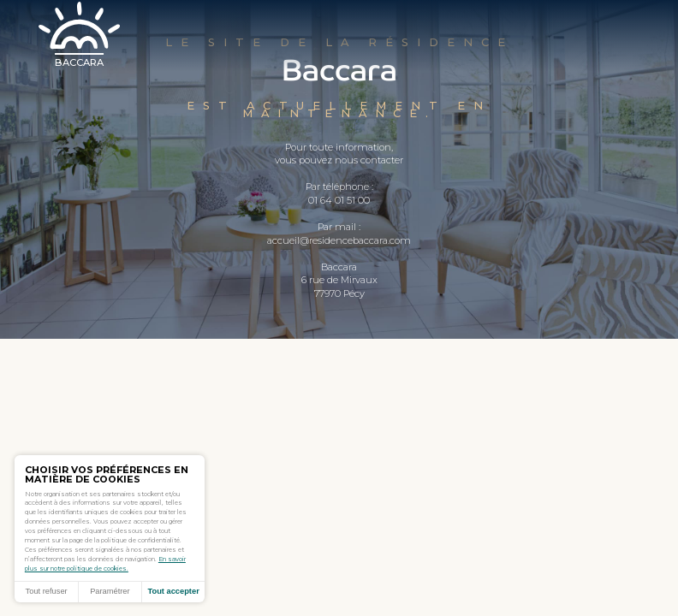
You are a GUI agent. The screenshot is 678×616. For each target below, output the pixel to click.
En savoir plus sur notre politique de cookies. (105, 564)
